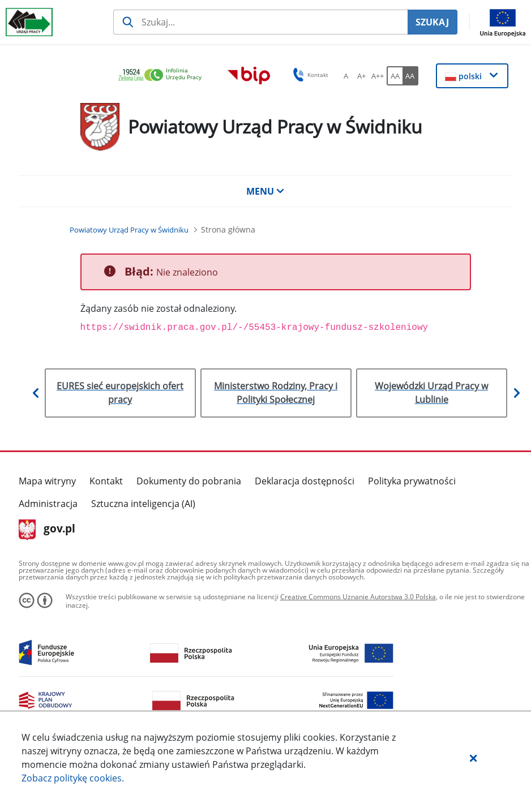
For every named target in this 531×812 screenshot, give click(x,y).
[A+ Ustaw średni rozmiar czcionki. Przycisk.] (362, 76)
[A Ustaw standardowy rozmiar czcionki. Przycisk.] (346, 76)
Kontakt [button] (309, 75)
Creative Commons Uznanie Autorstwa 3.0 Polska (358, 597)
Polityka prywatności (412, 481)
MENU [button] (265, 191)
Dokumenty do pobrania (189, 481)
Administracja (48, 504)
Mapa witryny (47, 481)
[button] (473, 758)
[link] (163, 76)
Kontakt (106, 481)
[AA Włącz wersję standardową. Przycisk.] (395, 76)
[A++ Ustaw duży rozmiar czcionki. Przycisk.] (378, 76)
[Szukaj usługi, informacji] (260, 22)
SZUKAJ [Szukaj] (432, 22)
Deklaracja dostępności (305, 481)
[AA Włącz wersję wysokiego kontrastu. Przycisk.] (410, 76)
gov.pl (47, 530)
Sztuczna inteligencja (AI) (143, 504)
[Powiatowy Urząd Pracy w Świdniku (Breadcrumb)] (129, 230)
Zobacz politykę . (73, 778)
